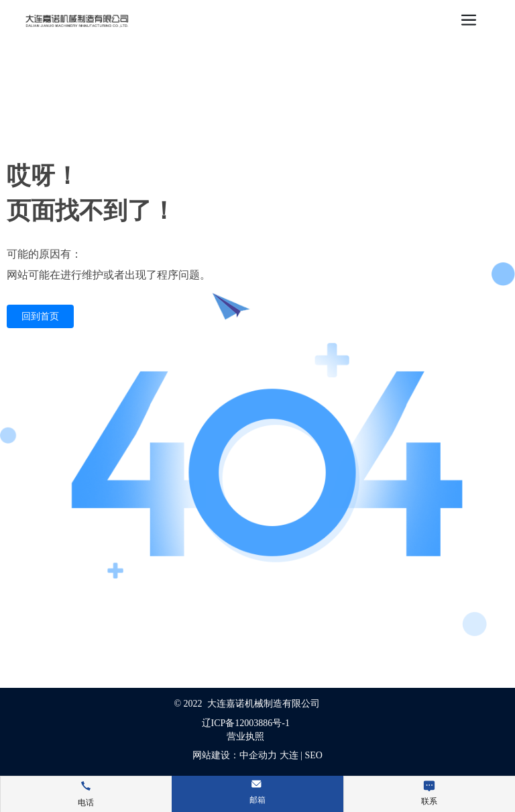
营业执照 (245, 737)
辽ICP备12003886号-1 (246, 723)
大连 (289, 755)
